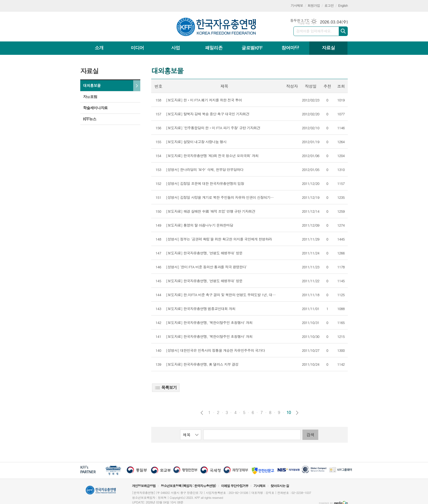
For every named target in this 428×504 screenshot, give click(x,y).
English (343, 5)
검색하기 (343, 31)
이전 (202, 413)
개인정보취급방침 (144, 486)
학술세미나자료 (95, 108)
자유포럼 (90, 97)
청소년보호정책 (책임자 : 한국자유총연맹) (188, 486)
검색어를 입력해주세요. (314, 31)
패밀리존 (214, 48)
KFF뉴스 (90, 119)
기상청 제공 (304, 23)
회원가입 (314, 5)
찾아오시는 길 (280, 486)
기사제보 (297, 5)
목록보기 (166, 387)
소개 (99, 48)
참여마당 (290, 48)
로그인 (329, 5)
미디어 (137, 48)
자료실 (328, 48)
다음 (297, 413)
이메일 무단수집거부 (235, 486)
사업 (176, 48)
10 (289, 412)
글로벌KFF (252, 48)
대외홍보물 (92, 85)
